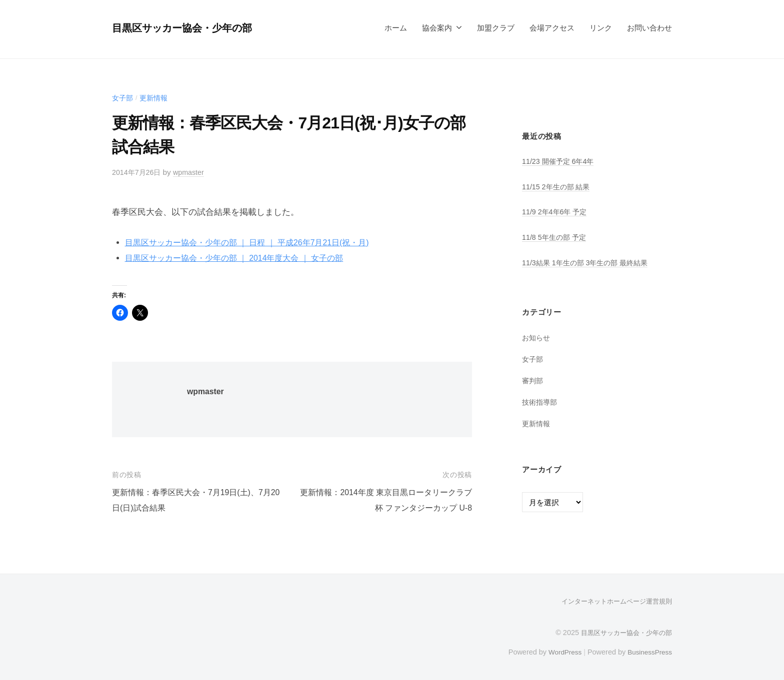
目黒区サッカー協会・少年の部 (190, 28)
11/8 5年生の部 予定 (556, 237)
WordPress (560, 652)
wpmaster (193, 172)
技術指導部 (541, 401)
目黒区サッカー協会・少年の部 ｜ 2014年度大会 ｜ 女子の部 (241, 258)
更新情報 (156, 98)
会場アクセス (552, 28)
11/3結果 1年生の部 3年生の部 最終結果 (589, 262)
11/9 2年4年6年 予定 (557, 212)
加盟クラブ (496, 28)
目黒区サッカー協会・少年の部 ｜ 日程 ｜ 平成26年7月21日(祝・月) (255, 243)
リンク (601, 28)
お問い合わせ (649, 28)
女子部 (123, 98)
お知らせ (537, 338)
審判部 (533, 380)
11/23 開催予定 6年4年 (560, 161)
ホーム (396, 28)
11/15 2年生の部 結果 (558, 187)
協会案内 (437, 28)
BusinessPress (648, 652)
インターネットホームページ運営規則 (612, 601)
